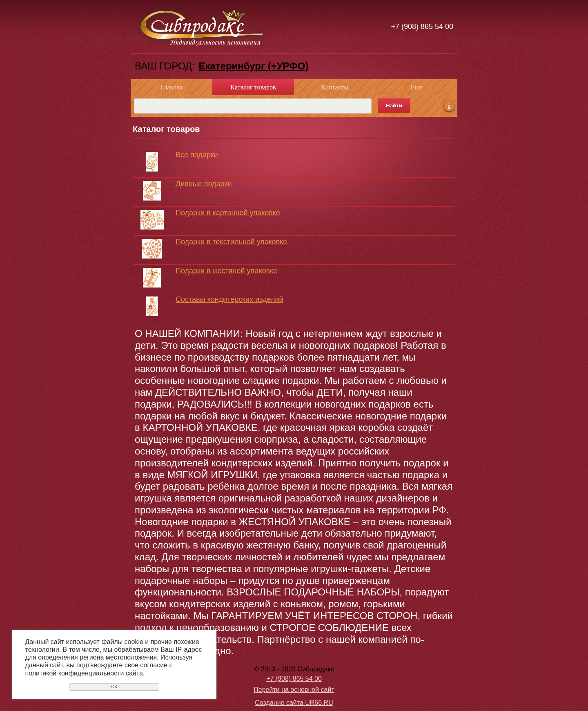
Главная (171, 87)
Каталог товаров (253, 87)
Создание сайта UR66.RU (294, 703)
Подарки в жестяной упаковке (226, 271)
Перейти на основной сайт (294, 690)
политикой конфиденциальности (75, 673)
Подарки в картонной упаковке (228, 213)
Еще (416, 87)
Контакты (335, 87)
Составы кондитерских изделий (229, 299)
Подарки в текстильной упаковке (231, 242)
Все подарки (197, 155)
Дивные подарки (204, 184)
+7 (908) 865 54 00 (422, 27)
